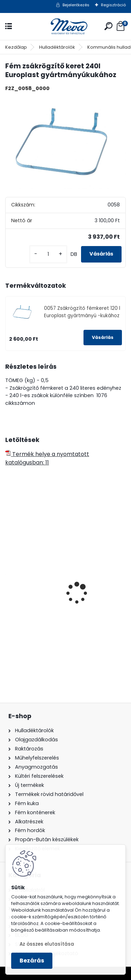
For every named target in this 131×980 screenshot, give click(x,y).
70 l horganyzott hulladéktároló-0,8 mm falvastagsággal (65, 614)
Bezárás (32, 961)
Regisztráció (113, 5)
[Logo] (66, 26)
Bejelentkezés (76, 5)
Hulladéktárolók (57, 47)
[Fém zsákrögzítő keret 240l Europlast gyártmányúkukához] (65, 143)
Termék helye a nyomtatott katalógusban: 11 (47, 458)
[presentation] (9, 581)
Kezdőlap (16, 47)
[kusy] (48, 254)
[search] (108, 26)
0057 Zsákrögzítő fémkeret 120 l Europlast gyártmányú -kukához (82, 312)
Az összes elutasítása (47, 944)
